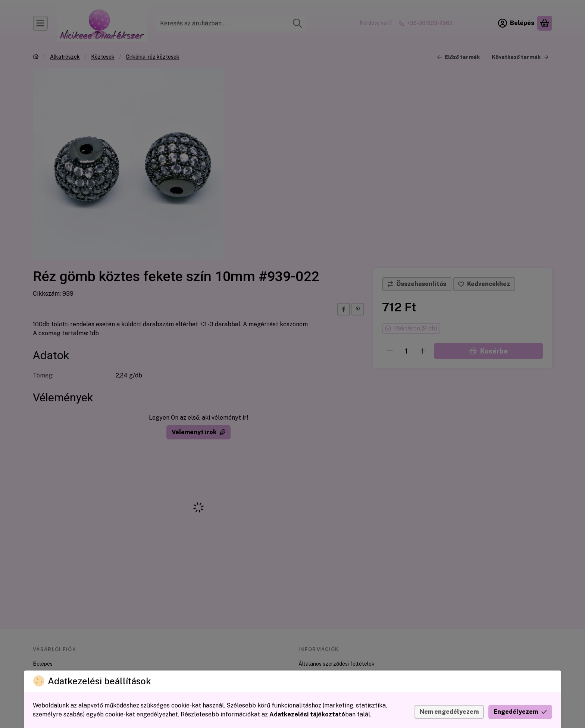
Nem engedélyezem (449, 712)
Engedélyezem (520, 712)
